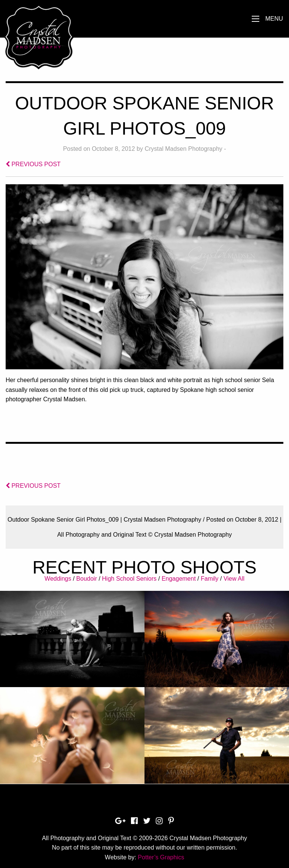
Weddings (58, 579)
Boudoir (87, 579)
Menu (274, 19)
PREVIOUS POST (33, 164)
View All (234, 579)
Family (209, 579)
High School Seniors (129, 579)
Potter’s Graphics (161, 857)
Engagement (179, 579)
